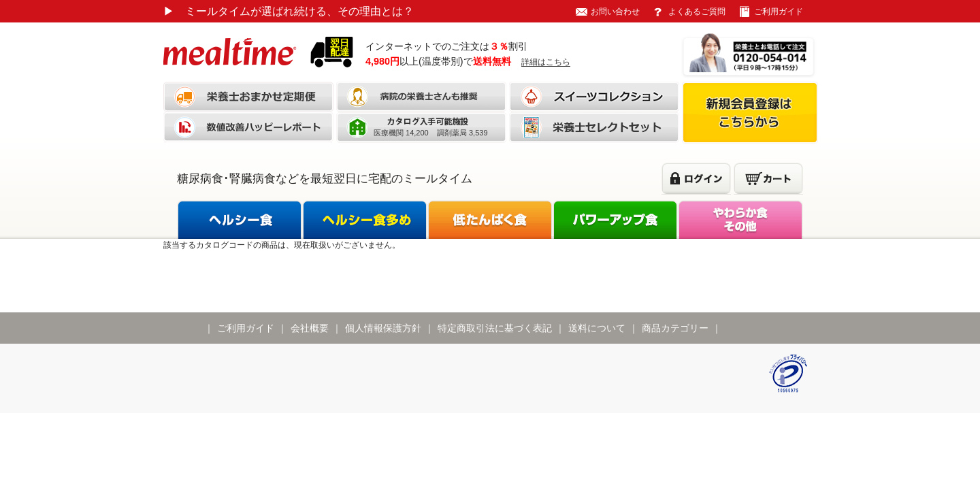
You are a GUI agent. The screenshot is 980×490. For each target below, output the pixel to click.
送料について (597, 328)
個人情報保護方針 (383, 328)
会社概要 (310, 328)
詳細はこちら (546, 62)
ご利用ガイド (779, 12)
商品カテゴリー (675, 328)
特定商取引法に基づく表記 (495, 328)
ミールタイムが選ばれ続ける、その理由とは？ (289, 11)
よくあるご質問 (697, 12)
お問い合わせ (615, 12)
